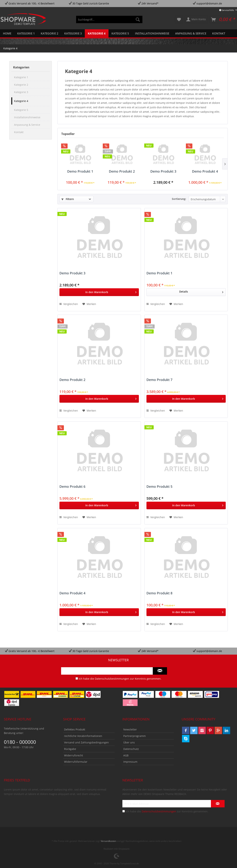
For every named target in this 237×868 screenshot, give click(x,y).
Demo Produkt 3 (163, 171)
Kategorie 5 (21, 110)
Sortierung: (179, 199)
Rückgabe (70, 749)
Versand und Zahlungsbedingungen (86, 742)
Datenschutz (131, 749)
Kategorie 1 (21, 77)
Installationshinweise (27, 117)
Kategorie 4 (21, 101)
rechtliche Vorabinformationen (83, 736)
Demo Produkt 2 (122, 171)
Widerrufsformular (76, 762)
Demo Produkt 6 (72, 487)
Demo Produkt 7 (159, 380)
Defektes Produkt (75, 729)
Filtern (68, 199)
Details (201, 291)
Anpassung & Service (27, 125)
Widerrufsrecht (74, 755)
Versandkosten (108, 841)
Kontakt (19, 132)
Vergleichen (69, 304)
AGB (126, 755)
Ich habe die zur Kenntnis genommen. (120, 679)
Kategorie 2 (21, 85)
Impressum (130, 762)
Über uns (129, 742)
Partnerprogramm (135, 736)
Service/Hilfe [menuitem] (227, 10)
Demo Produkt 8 (159, 593)
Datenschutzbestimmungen (112, 679)
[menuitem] (109, 19)
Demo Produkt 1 (80, 171)
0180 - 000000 (20, 742)
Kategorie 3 (21, 92)
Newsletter (130, 729)
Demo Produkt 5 (159, 487)
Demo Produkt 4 (205, 171)
